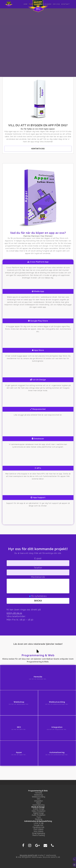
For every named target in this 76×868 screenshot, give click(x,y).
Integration (38, 801)
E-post (38, 558)
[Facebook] (23, 845)
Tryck (39, 817)
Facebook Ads (38, 827)
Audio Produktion (39, 815)
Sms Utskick (38, 831)
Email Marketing (39, 833)
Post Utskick (38, 829)
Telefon (38, 568)
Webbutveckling (38, 797)
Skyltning (39, 819)
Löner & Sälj (38, 823)
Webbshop (39, 795)
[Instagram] (30, 845)
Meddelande (38, 577)
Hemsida (38, 793)
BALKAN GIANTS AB (28, 855)
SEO (39, 799)
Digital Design (38, 813)
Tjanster (34, 4)
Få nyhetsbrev (39, 596)
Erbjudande (46, 4)
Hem (26, 4)
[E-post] (45, 845)
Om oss (56, 4)
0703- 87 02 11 (14, 613)
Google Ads (38, 825)
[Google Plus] (37, 845)
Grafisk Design (39, 809)
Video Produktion (38, 811)
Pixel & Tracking (39, 835)
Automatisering (38, 805)
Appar (39, 803)
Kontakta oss (38, 149)
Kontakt (66, 4)
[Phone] (52, 845)
